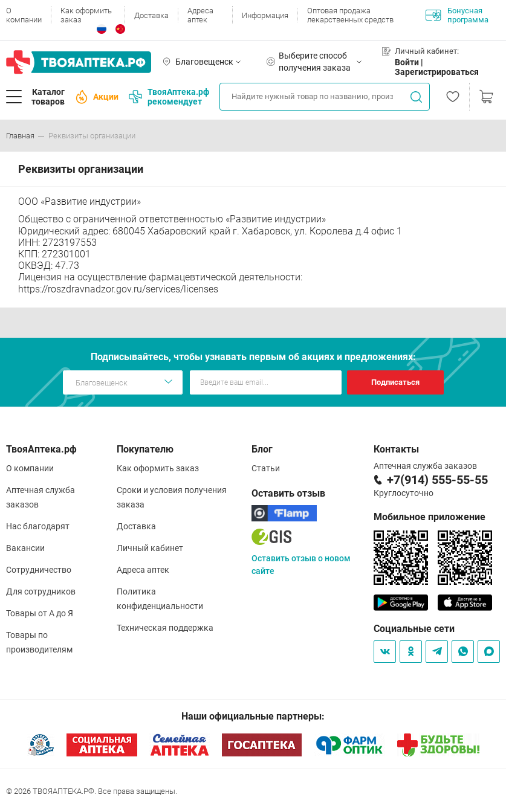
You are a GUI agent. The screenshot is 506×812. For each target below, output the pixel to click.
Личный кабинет (150, 548)
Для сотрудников (41, 591)
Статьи (266, 468)
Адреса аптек (200, 15)
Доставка (151, 15)
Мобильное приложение (430, 517)
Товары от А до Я (40, 613)
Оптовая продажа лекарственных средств (350, 15)
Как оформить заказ (86, 15)
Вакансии (25, 548)
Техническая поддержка (165, 628)
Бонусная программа (457, 15)
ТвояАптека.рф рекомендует (169, 97)
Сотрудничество (39, 570)
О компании (24, 15)
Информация (265, 15)
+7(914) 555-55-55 (437, 480)
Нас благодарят (38, 526)
